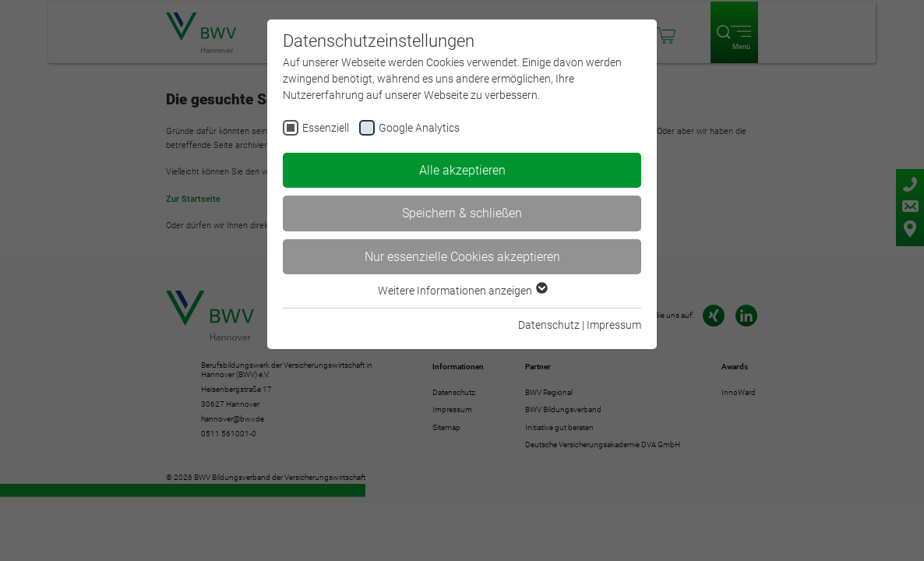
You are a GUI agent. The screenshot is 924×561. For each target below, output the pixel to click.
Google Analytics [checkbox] (419, 128)
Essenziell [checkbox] (326, 128)
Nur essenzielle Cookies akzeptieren (462, 257)
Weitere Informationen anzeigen (462, 291)
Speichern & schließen (462, 213)
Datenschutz (549, 325)
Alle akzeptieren (462, 170)
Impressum (614, 325)
